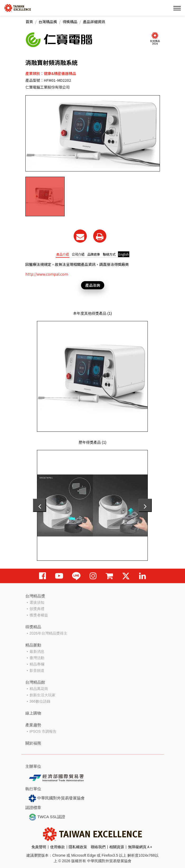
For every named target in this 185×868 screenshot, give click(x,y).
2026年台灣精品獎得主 (48, 633)
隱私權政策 (78, 847)
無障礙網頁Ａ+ (140, 847)
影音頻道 (37, 670)
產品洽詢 (93, 285)
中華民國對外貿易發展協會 (57, 798)
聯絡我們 (98, 847)
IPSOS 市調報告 (43, 731)
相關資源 (117, 847)
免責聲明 (39, 847)
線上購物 (33, 713)
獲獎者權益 (39, 615)
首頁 (29, 22)
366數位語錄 (40, 701)
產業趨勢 (33, 725)
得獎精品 (70, 22)
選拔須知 (37, 602)
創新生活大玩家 (42, 695)
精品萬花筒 (39, 689)
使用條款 (58, 847)
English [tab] (124, 254)
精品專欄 (37, 664)
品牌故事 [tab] (94, 254)
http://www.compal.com (47, 274)
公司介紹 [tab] (78, 254)
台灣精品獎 (48, 22)
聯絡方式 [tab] (109, 254)
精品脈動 (33, 645)
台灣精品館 (35, 682)
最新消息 (37, 651)
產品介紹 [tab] (63, 254)
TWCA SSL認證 (47, 817)
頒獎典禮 (37, 609)
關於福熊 (33, 743)
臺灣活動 (37, 658)
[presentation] (40, 505)
